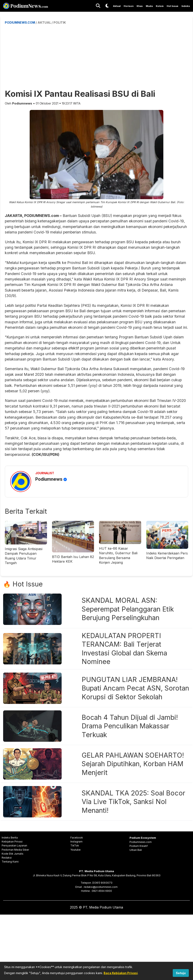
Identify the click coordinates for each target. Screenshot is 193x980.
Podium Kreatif (139, 846)
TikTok (75, 846)
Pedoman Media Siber (15, 850)
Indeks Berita (10, 838)
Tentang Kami (10, 862)
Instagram (76, 842)
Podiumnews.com (141, 842)
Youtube (76, 850)
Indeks (186, 6)
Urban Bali (136, 850)
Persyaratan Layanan (14, 846)
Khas (140, 6)
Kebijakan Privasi (12, 842)
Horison (129, 6)
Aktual (117, 6)
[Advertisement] (99, 56)
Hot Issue (173, 6)
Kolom (160, 6)
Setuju (181, 973)
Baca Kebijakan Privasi (121, 973)
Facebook (77, 838)
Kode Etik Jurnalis (13, 854)
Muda (149, 6)
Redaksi (7, 858)
